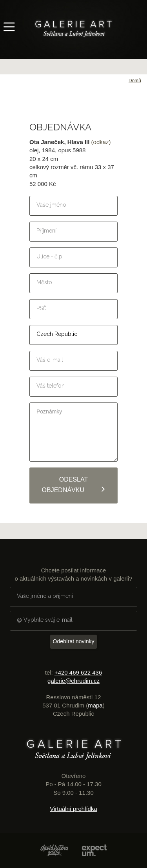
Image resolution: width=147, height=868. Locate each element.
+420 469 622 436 (78, 672)
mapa (95, 705)
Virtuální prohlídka (73, 809)
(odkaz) (101, 142)
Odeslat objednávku (74, 485)
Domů (135, 81)
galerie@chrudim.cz (73, 681)
